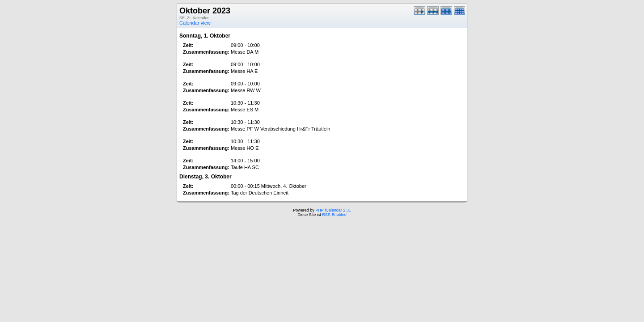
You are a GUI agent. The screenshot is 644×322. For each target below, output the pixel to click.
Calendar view (195, 23)
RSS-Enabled (334, 215)
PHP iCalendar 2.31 (333, 210)
